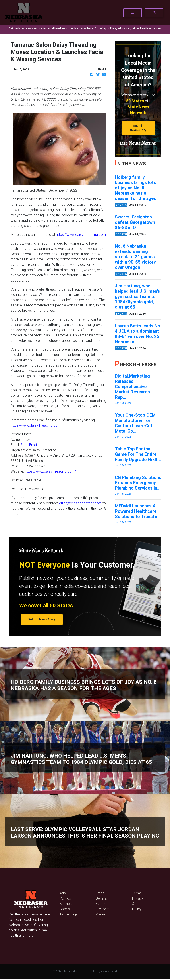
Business (66, 904)
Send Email (29, 445)
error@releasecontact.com (80, 503)
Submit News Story (138, 128)
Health (100, 904)
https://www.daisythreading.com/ (50, 471)
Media (100, 914)
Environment (105, 909)
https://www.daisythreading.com (81, 234)
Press (100, 893)
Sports (65, 909)
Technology (69, 914)
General (101, 898)
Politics (65, 898)
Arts (63, 893)
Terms (137, 893)
